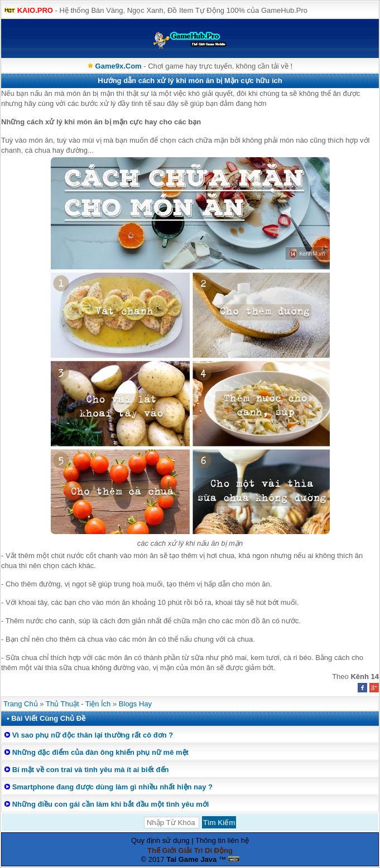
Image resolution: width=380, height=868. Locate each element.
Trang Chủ (21, 704)
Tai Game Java (191, 859)
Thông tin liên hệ (222, 840)
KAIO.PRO (35, 10)
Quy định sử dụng (160, 840)
